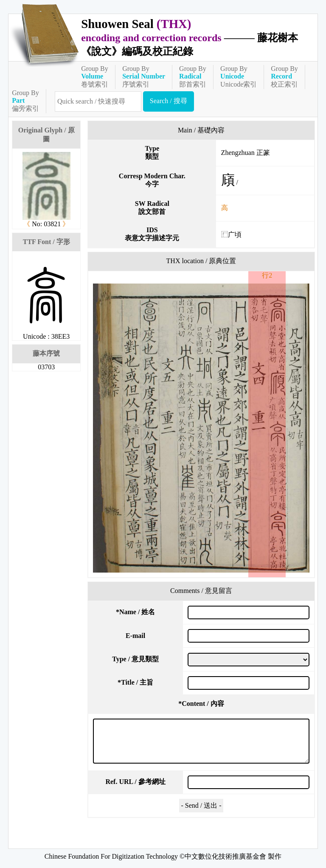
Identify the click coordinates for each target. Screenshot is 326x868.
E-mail (135, 636)
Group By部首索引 (193, 76)
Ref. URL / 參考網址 (135, 782)
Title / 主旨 (135, 682)
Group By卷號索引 (95, 76)
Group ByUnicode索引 (239, 76)
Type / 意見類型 (135, 659)
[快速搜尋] (98, 101)
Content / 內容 (201, 704)
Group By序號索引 (144, 76)
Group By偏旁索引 (25, 101)
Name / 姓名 (135, 612)
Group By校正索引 (284, 76)
